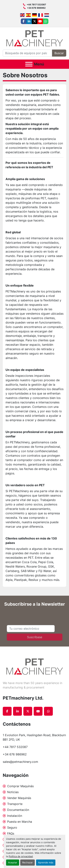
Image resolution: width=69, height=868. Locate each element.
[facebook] (24, 21)
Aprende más (46, 863)
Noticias (13, 792)
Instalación (15, 816)
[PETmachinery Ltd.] (35, 666)
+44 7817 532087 (36, 5)
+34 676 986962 (36, 8)
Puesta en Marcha (20, 822)
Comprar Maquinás (20, 786)
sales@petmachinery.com (20, 762)
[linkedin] (29, 21)
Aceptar (13, 863)
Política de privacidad (21, 856)
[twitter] (35, 21)
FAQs (11, 833)
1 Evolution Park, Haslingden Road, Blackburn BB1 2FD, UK (34, 737)
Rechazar (28, 863)
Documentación (18, 810)
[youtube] (40, 21)
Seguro (12, 828)
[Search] (27, 53)
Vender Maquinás (19, 798)
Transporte (15, 804)
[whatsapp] (46, 21)
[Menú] (29, 64)
